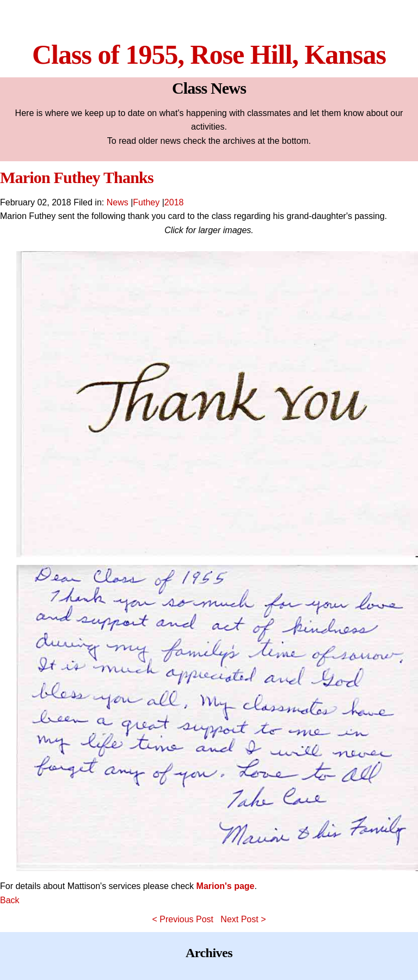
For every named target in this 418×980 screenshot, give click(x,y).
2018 (174, 202)
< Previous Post (183, 919)
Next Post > (243, 919)
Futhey (146, 202)
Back (10, 900)
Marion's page (226, 886)
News (118, 202)
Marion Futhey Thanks (77, 177)
